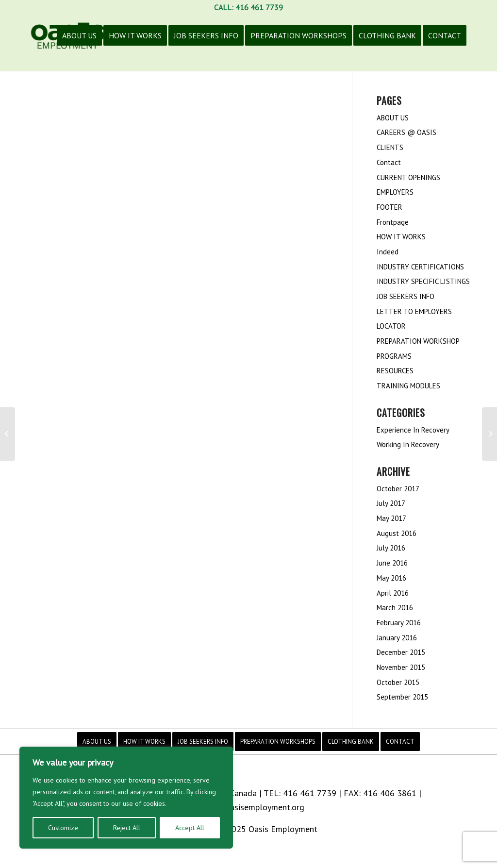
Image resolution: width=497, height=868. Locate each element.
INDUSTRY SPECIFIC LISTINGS (423, 281)
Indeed (388, 252)
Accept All (190, 828)
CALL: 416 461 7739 (248, 7)
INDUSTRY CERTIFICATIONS (420, 267)
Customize (63, 828)
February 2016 (399, 623)
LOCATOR (391, 326)
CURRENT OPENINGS (408, 177)
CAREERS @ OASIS (406, 132)
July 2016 (391, 548)
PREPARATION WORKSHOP (418, 341)
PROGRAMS (394, 356)
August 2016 (397, 533)
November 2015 (401, 667)
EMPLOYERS (395, 192)
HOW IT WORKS (401, 237)
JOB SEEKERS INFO (406, 296)
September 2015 (402, 697)
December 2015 (401, 652)
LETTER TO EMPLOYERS (414, 311)
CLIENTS (390, 147)
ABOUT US (393, 118)
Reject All (127, 828)
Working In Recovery (408, 444)
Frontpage (393, 222)
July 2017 (391, 503)
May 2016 (391, 578)
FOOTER (389, 207)
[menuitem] (79, 43)
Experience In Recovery (413, 430)
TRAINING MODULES (408, 386)
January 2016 (397, 638)
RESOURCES (395, 371)
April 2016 (393, 593)
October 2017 (398, 489)
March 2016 (395, 608)
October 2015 (398, 682)
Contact (389, 162)
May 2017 (391, 518)
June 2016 (392, 563)
